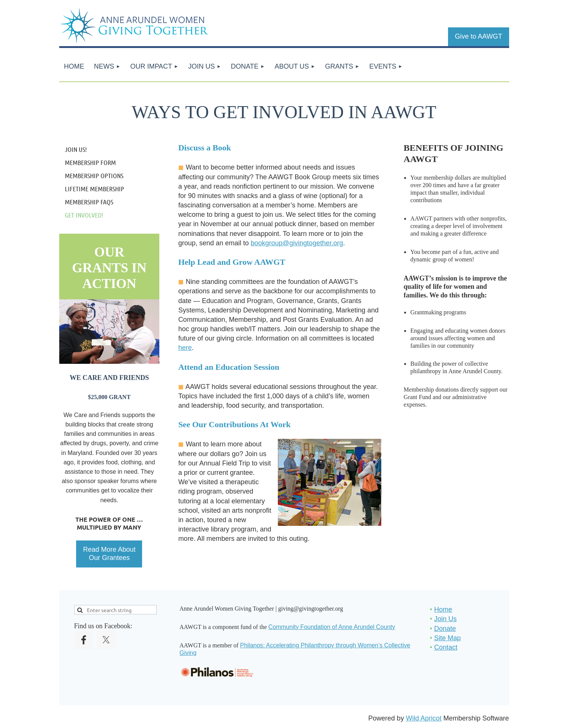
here (185, 348)
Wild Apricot (423, 718)
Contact (446, 647)
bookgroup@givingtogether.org (297, 243)
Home (443, 609)
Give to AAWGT (478, 36)
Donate (445, 629)
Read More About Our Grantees (109, 554)
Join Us (445, 619)
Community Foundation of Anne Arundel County (332, 627)
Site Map (447, 638)
